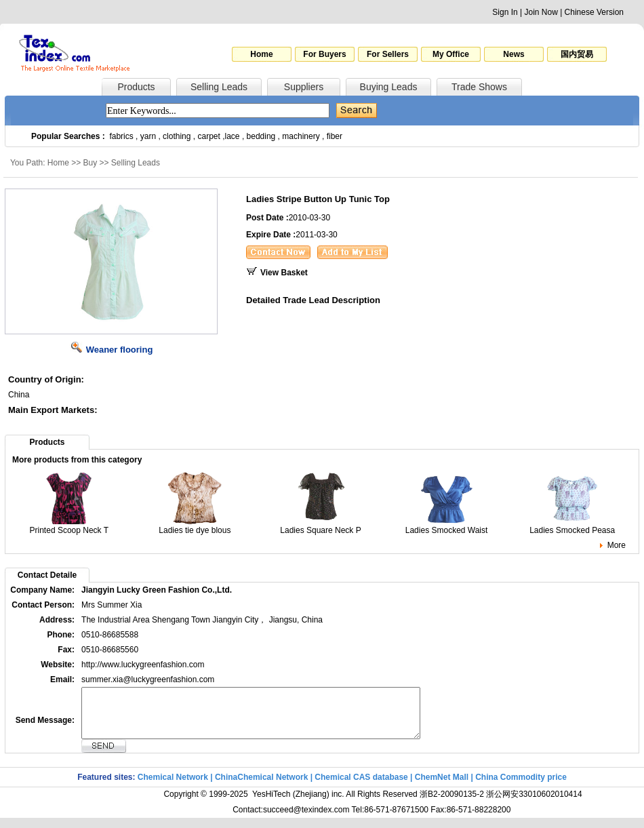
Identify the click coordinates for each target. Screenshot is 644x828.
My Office (451, 54)
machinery (301, 136)
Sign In (505, 12)
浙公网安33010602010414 (534, 804)
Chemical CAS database (361, 787)
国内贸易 (577, 54)
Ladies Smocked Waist (447, 527)
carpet (209, 136)
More (617, 545)
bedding (261, 136)
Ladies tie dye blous (195, 527)
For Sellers (388, 54)
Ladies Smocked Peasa (572, 527)
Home (261, 54)
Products (136, 87)
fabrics (121, 136)
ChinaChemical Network (261, 787)
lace (233, 136)
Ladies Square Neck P (320, 527)
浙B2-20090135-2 (452, 804)
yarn (148, 136)
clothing (177, 136)
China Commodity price (521, 787)
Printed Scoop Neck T (69, 527)
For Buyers (324, 54)
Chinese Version (594, 12)
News (514, 54)
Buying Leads (389, 87)
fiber (335, 136)
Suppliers (304, 87)
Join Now (541, 12)
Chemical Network (174, 787)
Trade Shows (479, 87)
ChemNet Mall (442, 787)
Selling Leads (219, 87)
